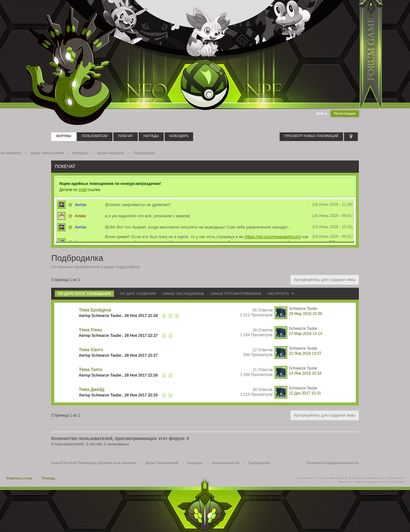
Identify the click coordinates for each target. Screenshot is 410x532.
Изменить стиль (19, 478)
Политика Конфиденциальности (332, 463)
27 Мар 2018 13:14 (306, 334)
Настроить (282, 294)
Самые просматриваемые (236, 294)
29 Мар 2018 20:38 (306, 314)
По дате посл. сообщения (84, 294)
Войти (322, 113)
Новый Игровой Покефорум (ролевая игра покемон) (94, 463)
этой (82, 190)
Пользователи (94, 136)
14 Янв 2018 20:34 (305, 373)
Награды (151, 136)
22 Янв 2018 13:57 (305, 353)
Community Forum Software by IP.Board (327, 478)
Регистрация (345, 113)
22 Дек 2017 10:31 (305, 393)
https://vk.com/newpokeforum (273, 237)
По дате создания (138, 294)
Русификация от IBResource (382, 478)
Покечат (126, 136)
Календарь (179, 136)
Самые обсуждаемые (183, 294)
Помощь (49, 478)
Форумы (64, 136)
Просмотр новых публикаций (311, 136)
